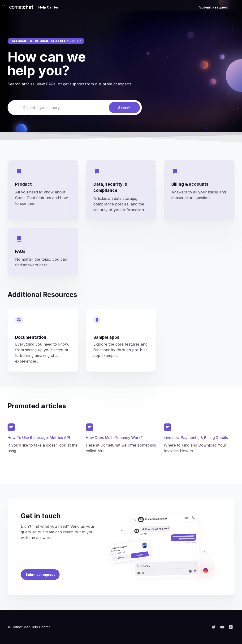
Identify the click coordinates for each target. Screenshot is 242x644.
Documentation (31, 337)
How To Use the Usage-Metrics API (39, 438)
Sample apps (106, 337)
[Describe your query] (75, 108)
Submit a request (214, 7)
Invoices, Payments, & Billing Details (196, 438)
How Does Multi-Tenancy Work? (114, 438)
